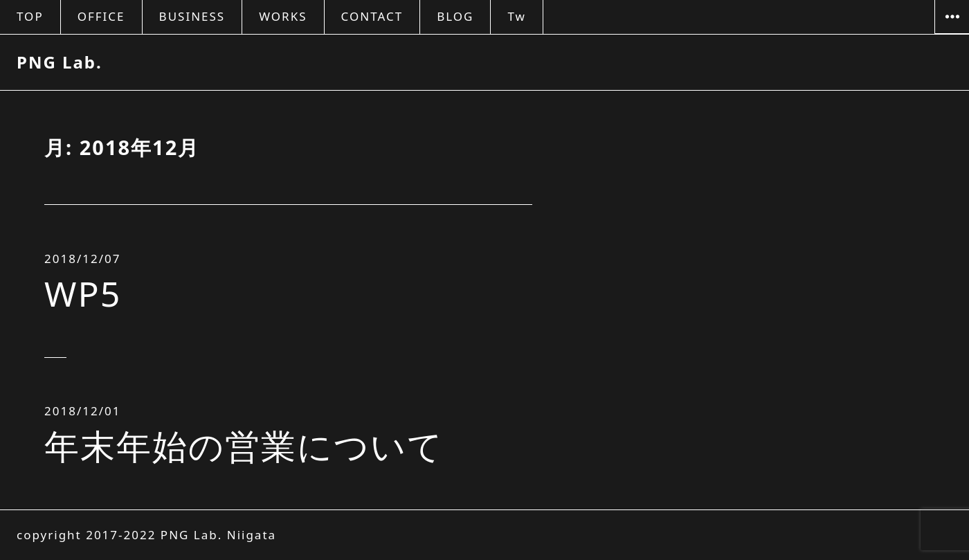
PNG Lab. (60, 62)
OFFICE (101, 16)
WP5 (83, 293)
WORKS (283, 16)
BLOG (455, 16)
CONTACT (372, 16)
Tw (516, 16)
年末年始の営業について (244, 446)
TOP (30, 16)
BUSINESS (192, 16)
